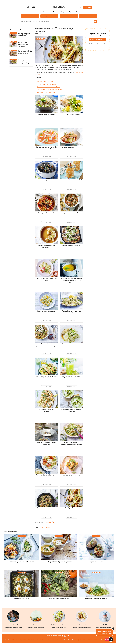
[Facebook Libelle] (63, 636)
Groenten (41, 527)
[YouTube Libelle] (68, 636)
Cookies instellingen (51, 639)
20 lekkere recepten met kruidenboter (48, 87)
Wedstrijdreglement (73, 639)
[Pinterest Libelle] (71, 636)
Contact (60, 639)
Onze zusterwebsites (27, 641)
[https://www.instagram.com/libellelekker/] (65, 636)
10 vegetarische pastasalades (46, 82)
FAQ (65, 639)
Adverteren (91, 639)
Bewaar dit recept (47, 124)
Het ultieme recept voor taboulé (47, 84)
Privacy (24, 639)
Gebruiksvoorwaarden (33, 639)
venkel (48, 527)
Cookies (42, 639)
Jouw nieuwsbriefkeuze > (98, 40)
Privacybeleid (98, 45)
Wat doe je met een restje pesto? (47, 92)
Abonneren (83, 639)
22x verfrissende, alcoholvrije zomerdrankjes (50, 90)
